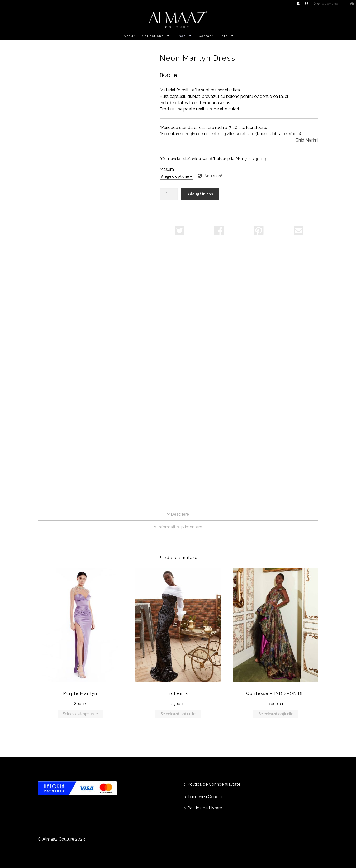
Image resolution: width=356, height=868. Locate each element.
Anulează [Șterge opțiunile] (213, 176)
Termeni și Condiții (205, 797)
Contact (206, 36)
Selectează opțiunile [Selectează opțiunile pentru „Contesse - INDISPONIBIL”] (276, 714)
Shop (181, 36)
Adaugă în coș (200, 194)
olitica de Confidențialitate (215, 784)
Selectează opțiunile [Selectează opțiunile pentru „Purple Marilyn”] (80, 714)
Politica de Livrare (205, 808)
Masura (167, 169)
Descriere (178, 514)
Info (224, 36)
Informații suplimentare (178, 527)
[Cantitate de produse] (169, 194)
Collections (153, 36)
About (129, 36)
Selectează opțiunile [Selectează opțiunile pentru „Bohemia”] (178, 714)
